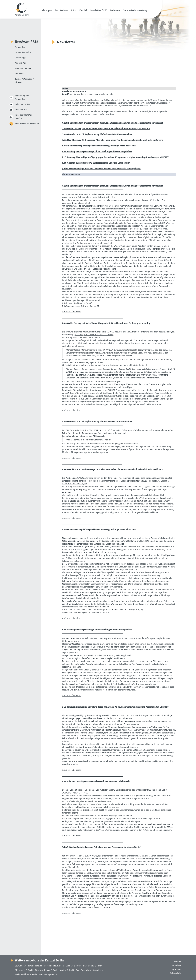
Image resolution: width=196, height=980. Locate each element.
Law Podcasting (35, 966)
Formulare (176, 965)
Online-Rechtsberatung (135, 10)
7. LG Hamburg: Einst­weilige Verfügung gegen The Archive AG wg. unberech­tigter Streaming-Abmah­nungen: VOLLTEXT (115, 157)
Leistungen (46, 10)
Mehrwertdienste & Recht (47, 970)
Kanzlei (83, 10)
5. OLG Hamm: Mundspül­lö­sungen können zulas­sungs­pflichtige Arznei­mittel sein (99, 146)
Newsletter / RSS (99, 10)
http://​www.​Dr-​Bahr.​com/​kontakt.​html (97, 114)
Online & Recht (67, 970)
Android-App (21, 63)
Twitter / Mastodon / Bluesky (24, 81)
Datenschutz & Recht (93, 966)
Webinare (115, 10)
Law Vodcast (21, 966)
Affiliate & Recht (74, 966)
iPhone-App (20, 58)
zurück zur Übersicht (71, 312)
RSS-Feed (19, 74)
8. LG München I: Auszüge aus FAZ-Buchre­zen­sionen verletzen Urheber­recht (96, 163)
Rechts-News (62, 10)
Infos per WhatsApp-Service (24, 117)
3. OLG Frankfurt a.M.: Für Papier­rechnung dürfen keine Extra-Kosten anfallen (97, 134)
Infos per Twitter (22, 104)
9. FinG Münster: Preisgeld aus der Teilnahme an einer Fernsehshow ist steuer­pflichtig (101, 169)
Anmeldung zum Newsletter (22, 97)
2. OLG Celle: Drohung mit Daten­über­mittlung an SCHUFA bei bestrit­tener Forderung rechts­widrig (106, 129)
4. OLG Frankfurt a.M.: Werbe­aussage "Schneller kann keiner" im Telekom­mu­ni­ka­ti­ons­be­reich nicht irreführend (113, 140)
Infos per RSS (21, 110)
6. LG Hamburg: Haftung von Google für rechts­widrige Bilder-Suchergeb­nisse (97, 152)
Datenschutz (175, 973)
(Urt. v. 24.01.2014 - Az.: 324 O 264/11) (124, 638)
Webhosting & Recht (48, 974)
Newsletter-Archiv (23, 52)
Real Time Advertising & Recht (90, 970)
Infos (74, 10)
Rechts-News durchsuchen (27, 124)
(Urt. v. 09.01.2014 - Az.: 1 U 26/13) (97, 430)
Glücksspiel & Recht (24, 970)
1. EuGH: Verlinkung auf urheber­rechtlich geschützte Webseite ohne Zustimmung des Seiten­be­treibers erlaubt (112, 123)
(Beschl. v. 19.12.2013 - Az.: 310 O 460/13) (120, 715)
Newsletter (20, 47)
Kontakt (177, 962)
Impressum (176, 969)
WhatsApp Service (23, 68)
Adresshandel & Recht (54, 966)
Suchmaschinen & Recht (26, 974)
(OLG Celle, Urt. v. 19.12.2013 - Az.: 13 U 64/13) (94, 335)
